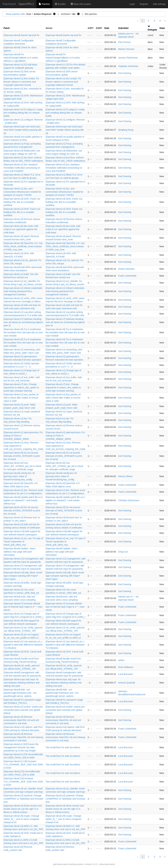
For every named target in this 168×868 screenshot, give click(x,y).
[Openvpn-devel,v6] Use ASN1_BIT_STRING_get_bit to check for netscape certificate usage (22, 466)
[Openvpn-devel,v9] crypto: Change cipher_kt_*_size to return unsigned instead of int (21, 819)
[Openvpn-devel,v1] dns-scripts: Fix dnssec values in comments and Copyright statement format (21, 82)
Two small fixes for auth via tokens (63, 747)
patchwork (58, 864)
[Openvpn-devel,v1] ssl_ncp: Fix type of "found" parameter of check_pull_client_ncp (23, 542)
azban (121, 660)
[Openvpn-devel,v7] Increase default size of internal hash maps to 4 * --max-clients (23, 607)
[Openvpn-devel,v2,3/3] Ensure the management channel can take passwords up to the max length (21, 747)
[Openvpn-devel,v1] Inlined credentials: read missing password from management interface (23, 291)
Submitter (123, 28)
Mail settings (159, 4)
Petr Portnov (125, 42)
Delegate (152, 30)
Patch (7, 28)
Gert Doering (125, 73)
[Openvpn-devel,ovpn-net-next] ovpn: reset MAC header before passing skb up (23, 130)
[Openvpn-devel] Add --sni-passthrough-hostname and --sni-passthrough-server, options (20, 693)
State (162, 28)
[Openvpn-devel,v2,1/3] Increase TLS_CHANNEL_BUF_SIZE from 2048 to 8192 (23, 765)
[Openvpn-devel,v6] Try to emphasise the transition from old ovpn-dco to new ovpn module (23, 332)
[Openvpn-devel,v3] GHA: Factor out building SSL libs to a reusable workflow (22, 202)
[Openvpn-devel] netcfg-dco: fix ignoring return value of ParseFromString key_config (19, 476)
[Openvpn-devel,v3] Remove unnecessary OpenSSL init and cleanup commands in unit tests (23, 737)
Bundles (60, 4)
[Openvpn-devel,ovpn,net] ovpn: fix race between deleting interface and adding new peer (22, 683)
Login (132, 4)
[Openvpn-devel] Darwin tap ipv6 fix (21, 35)
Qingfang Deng (126, 130)
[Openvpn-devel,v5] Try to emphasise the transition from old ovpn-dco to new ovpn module (23, 343)
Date (107, 28)
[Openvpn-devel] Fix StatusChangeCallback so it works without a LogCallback (21, 58)
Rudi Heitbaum (126, 667)
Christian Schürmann (129, 500)
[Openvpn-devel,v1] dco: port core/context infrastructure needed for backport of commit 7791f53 (22, 192)
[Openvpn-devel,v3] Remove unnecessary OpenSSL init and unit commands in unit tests (21, 720)
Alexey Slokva (125, 476)
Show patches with (15, 14)
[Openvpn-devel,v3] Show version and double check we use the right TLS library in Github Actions (23, 809)
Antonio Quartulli (127, 683)
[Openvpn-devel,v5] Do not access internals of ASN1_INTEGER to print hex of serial (22, 456)
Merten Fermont (126, 49)
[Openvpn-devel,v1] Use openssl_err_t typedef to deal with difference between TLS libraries (23, 645)
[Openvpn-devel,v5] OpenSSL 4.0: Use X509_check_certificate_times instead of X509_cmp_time (23, 246)
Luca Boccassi (125, 674)
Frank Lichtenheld (127, 276)
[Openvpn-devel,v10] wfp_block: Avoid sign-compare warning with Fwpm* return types (23, 576)
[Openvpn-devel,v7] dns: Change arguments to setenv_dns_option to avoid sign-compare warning (21, 387)
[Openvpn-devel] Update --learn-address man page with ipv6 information (20, 552)
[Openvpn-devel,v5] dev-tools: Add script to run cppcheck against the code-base (21, 229)
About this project (81, 4)
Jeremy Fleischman (128, 58)
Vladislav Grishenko (128, 66)
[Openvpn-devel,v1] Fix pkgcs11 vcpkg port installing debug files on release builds (23, 113)
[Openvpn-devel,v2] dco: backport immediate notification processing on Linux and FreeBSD (22, 168)
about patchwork (107, 864)
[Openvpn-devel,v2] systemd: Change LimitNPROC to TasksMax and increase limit (23, 799)
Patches (44, 4)
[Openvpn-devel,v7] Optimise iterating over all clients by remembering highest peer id (23, 322)
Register (144, 4)
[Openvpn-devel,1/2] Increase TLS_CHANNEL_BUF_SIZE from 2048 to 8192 (23, 782)
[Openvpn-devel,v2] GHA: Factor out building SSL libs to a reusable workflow (22, 212)
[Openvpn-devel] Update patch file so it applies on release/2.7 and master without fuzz (23, 500)
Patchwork (9, 4)
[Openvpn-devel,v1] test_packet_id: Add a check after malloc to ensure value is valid (21, 398)
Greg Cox (123, 552)
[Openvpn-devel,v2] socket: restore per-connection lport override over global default (23, 710)
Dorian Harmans (126, 269)
